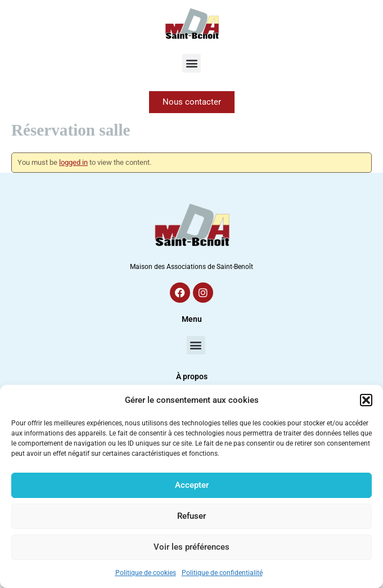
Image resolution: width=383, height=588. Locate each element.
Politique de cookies (146, 573)
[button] (366, 400)
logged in (73, 162)
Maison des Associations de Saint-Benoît (191, 267)
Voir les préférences (191, 547)
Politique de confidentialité (222, 573)
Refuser (191, 516)
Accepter (192, 485)
